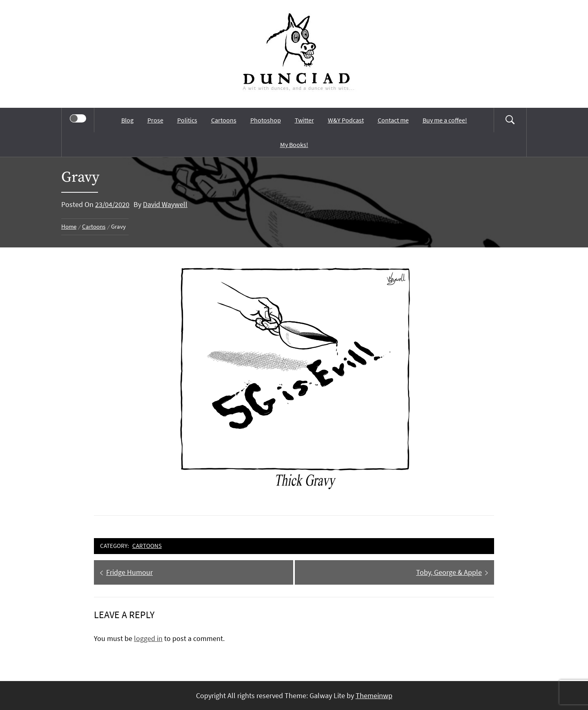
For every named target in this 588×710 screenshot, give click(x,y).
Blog (127, 120)
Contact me (393, 120)
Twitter (304, 120)
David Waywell (165, 204)
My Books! (294, 145)
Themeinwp (374, 696)
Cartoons (224, 120)
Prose (155, 120)
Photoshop (266, 120)
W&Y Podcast (346, 120)
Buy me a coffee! (445, 120)
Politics (187, 120)
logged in (148, 638)
